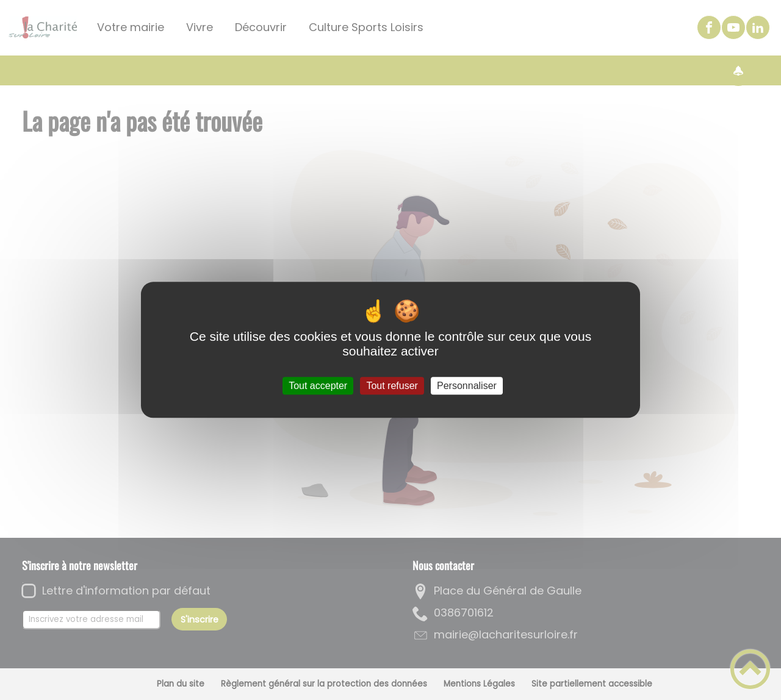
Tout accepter (318, 386)
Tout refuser (392, 386)
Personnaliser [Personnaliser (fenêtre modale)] (467, 386)
